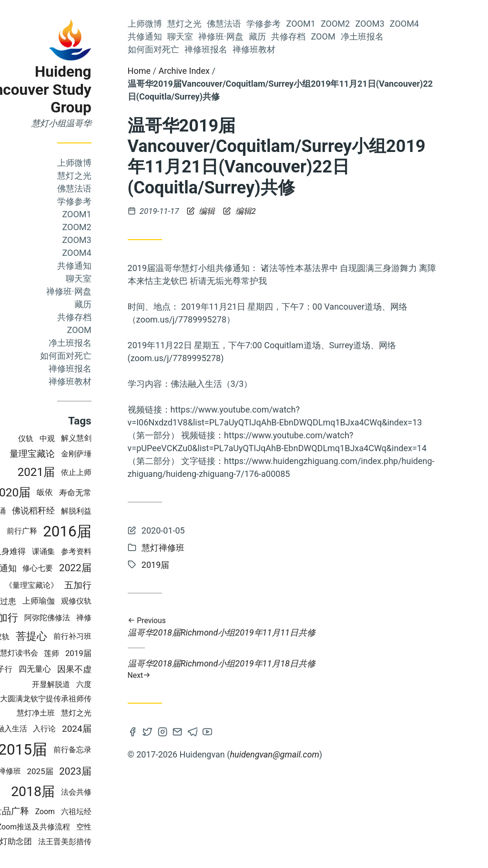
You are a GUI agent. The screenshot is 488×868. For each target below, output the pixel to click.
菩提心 (73, 636)
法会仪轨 (37, 637)
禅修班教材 (112, 381)
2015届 (65, 750)
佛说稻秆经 (75, 511)
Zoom (121, 330)
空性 (126, 827)
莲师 (94, 653)
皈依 (87, 492)
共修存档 (116, 317)
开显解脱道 (93, 684)
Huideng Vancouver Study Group (76, 90)
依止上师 (118, 472)
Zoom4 (119, 253)
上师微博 (116, 163)
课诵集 (85, 551)
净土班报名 (112, 343)
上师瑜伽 (81, 601)
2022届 (117, 568)
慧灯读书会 (61, 653)
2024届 (119, 729)
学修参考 (116, 201)
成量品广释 (48, 811)
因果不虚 (116, 669)
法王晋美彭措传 (107, 842)
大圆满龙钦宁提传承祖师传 (88, 699)
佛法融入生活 (46, 729)
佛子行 (43, 669)
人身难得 (52, 551)
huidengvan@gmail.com (317, 754)
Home (181, 71)
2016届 (110, 531)
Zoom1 (119, 214)
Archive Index (226, 71)
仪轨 (68, 439)
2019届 (120, 653)
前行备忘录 (114, 750)
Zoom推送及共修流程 (76, 827)
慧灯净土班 (78, 713)
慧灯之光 (116, 176)
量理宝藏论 (74, 454)
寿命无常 (117, 493)
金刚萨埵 (118, 454)
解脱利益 (118, 511)
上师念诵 (33, 511)
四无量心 (77, 669)
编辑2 (282, 211)
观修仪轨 (118, 601)
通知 (50, 568)
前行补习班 (114, 636)
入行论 (87, 729)
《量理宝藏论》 (73, 585)
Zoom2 (119, 227)
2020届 (54, 492)
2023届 (117, 771)
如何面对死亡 (108, 356)
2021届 (78, 472)
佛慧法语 (116, 188)
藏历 (125, 304)
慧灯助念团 (54, 842)
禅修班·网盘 (111, 291)
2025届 (82, 771)
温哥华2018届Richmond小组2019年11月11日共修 (324, 627)
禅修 (126, 618)
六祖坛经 (118, 812)
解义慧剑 (118, 438)
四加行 (45, 618)
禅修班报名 (112, 368)
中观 (89, 439)
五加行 (120, 585)
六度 (126, 684)
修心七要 (80, 568)
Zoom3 (119, 240)
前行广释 (64, 531)
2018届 (75, 792)
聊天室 (121, 278)
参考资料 (118, 551)
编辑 (244, 211)
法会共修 (118, 792)
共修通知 (116, 266)
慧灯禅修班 (44, 771)
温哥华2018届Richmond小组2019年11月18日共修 (324, 669)
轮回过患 (42, 601)
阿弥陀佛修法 (89, 618)
